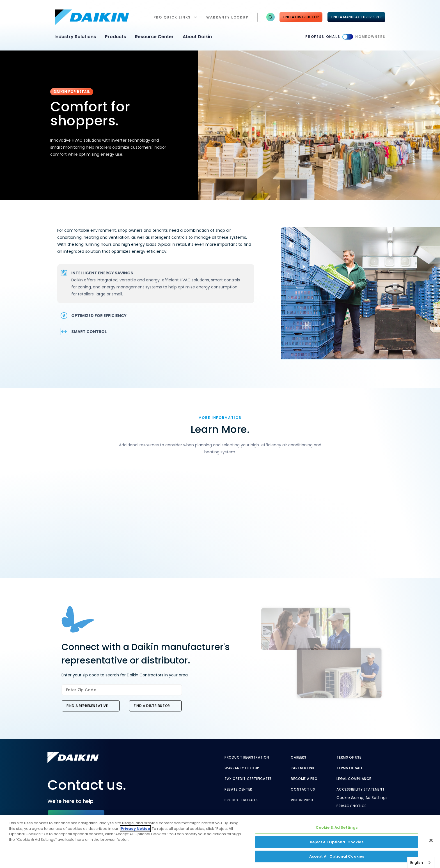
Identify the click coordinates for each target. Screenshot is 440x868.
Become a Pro (304, 779)
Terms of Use (349, 757)
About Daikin (197, 37)
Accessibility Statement (360, 789)
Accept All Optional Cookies (337, 856)
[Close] (431, 841)
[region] (220, 841)
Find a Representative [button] (87, 706)
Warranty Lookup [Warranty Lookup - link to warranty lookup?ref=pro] (242, 768)
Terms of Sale (350, 768)
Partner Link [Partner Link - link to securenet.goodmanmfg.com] (302, 768)
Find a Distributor (301, 17)
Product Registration (247, 757)
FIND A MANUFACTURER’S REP (356, 17)
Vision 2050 (302, 800)
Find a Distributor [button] (152, 706)
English (417, 863)
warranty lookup (227, 17)
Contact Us (303, 789)
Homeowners (370, 37)
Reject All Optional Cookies (337, 842)
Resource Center (154, 37)
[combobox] (421, 863)
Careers (298, 757)
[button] (271, 17)
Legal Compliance (354, 779)
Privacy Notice (351, 806)
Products (115, 37)
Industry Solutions (75, 37)
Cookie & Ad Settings (337, 827)
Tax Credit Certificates (248, 779)
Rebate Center (238, 789)
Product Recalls (241, 800)
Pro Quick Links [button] (172, 17)
